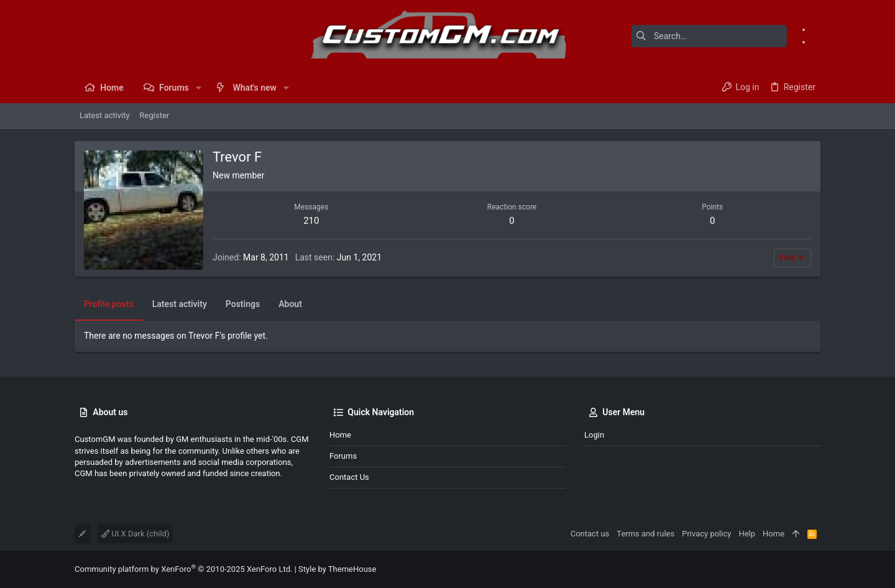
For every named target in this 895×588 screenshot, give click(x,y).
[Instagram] (816, 42)
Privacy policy (706, 534)
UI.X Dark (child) (135, 534)
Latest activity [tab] (180, 304)
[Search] (709, 36)
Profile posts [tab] (109, 304)
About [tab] (290, 304)
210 (311, 221)
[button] (199, 88)
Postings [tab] (243, 304)
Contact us (349, 477)
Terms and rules (645, 534)
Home (340, 435)
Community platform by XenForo (183, 569)
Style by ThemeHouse (337, 569)
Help (747, 534)
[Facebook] (816, 29)
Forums (343, 456)
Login (594, 435)
